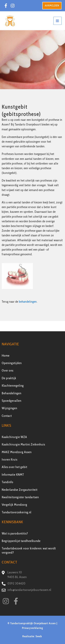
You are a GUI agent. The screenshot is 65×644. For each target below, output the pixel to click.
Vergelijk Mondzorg (14, 505)
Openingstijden (12, 363)
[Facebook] (6, 6)
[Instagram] (13, 6)
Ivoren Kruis (10, 460)
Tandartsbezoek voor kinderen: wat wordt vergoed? (29, 550)
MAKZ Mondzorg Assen (17, 452)
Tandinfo (8, 482)
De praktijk (9, 378)
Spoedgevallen (12, 401)
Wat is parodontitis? (15, 533)
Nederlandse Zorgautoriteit (20, 490)
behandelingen (28, 302)
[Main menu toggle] (58, 21)
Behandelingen (12, 393)
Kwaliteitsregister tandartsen (20, 497)
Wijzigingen (9, 408)
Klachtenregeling (13, 386)
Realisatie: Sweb (32, 636)
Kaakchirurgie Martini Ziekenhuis (23, 444)
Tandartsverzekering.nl (17, 512)
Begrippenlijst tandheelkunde (21, 541)
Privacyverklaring (32, 628)
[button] (52, 6)
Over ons (8, 371)
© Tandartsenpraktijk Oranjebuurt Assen (32, 623)
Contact (7, 416)
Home (6, 356)
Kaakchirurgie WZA (14, 437)
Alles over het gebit (14, 467)
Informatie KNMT (13, 475)
